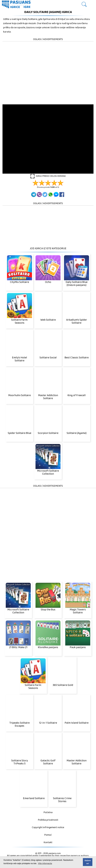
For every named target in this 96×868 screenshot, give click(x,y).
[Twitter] (45, 194)
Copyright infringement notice (48, 827)
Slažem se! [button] (88, 862)
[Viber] (39, 194)
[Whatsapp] (50, 194)
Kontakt (48, 842)
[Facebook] (62, 194)
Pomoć (48, 835)
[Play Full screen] (48, 176)
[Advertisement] (48, 59)
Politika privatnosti (48, 820)
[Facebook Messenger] (56, 194)
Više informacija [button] (45, 863)
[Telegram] (34, 194)
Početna (48, 812)
